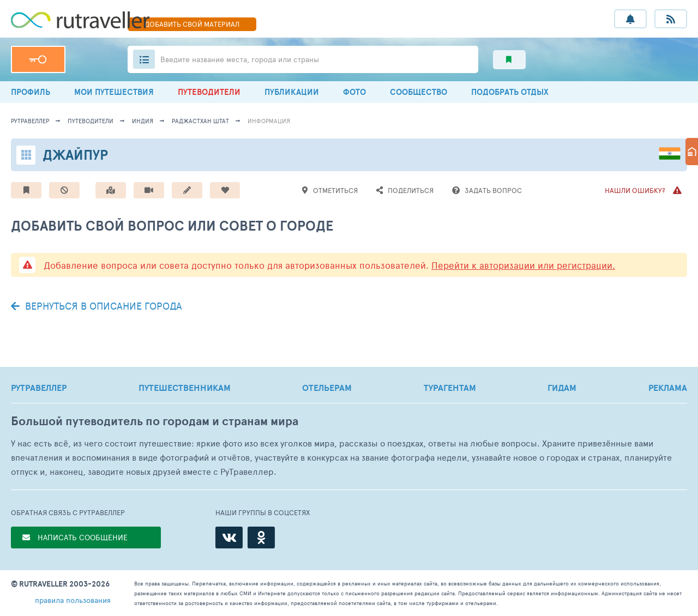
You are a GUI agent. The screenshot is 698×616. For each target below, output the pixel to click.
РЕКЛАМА (668, 388)
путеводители (91, 121)
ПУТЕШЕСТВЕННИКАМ (185, 388)
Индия (143, 121)
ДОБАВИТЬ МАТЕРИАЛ (192, 24)
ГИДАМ (562, 388)
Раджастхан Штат (200, 121)
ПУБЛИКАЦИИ (292, 92)
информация (269, 121)
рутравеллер (30, 121)
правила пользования (73, 600)
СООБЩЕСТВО (419, 92)
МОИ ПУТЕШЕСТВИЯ (114, 92)
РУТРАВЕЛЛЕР (39, 388)
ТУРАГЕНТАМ (450, 388)
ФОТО (354, 92)
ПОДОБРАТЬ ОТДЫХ (510, 92)
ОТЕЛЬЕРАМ (327, 388)
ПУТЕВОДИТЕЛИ (209, 92)
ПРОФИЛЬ (31, 92)
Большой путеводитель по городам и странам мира (155, 421)
